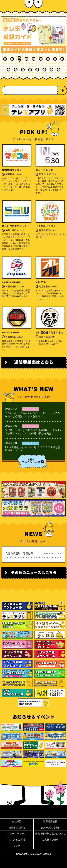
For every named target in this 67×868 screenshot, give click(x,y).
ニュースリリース (17, 834)
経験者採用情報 (17, 828)
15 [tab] (44, 70)
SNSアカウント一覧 (33, 461)
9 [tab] (62, 59)
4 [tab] (26, 59)
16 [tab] (51, 70)
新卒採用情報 (50, 822)
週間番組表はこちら (34, 362)
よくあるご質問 (17, 840)
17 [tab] (59, 70)
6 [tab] (41, 59)
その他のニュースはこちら (34, 573)
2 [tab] (12, 59)
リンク (17, 846)
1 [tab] (5, 59)
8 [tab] (55, 59)
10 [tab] (9, 70)
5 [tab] (34, 59)
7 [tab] (48, 59)
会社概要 (17, 822)
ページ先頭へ (33, 812)
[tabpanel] (33, 35)
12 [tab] (23, 70)
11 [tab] (16, 70)
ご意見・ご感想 (50, 840)
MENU (61, 5)
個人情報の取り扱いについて (50, 834)
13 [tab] (30, 70)
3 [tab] (19, 59)
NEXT (63, 90)
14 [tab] (37, 70)
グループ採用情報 (50, 828)
